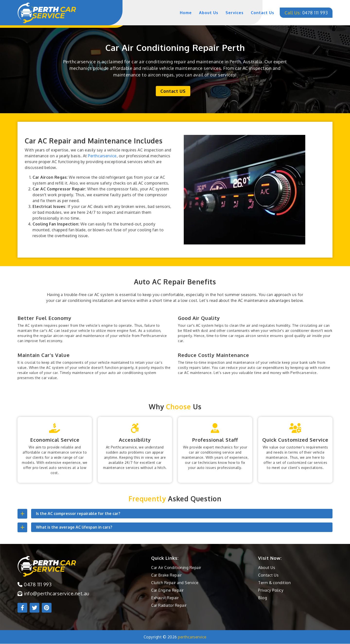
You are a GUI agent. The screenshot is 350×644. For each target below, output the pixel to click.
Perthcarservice (102, 156)
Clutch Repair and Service (175, 583)
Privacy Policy (271, 590)
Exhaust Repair (165, 598)
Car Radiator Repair (169, 606)
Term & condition (274, 583)
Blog (262, 598)
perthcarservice (192, 637)
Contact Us (268, 575)
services (232, 13)
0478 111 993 (305, 13)
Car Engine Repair (167, 590)
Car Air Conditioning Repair (176, 568)
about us (206, 13)
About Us (267, 568)
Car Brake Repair (166, 575)
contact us (260, 13)
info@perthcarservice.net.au (53, 594)
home (183, 13)
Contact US (173, 91)
